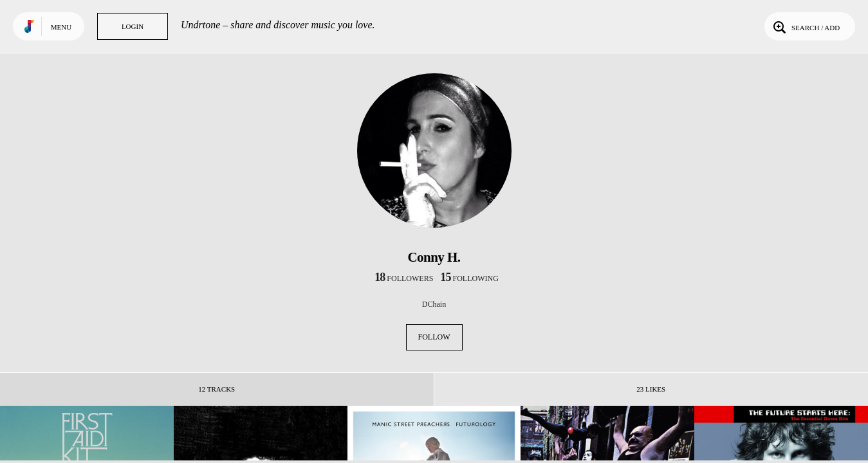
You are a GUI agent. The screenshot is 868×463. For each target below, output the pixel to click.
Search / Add (805, 26)
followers (404, 278)
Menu (61, 27)
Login (133, 26)
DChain (434, 304)
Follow (434, 337)
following (469, 278)
